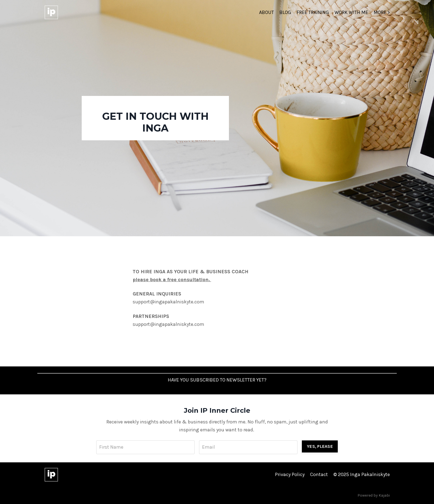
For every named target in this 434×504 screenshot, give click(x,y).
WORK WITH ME (351, 12)
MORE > (382, 12)
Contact (319, 474)
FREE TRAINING (313, 12)
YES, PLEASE (320, 446)
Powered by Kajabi (374, 495)
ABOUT (266, 12)
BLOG (285, 12)
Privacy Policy (290, 474)
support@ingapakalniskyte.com (168, 302)
